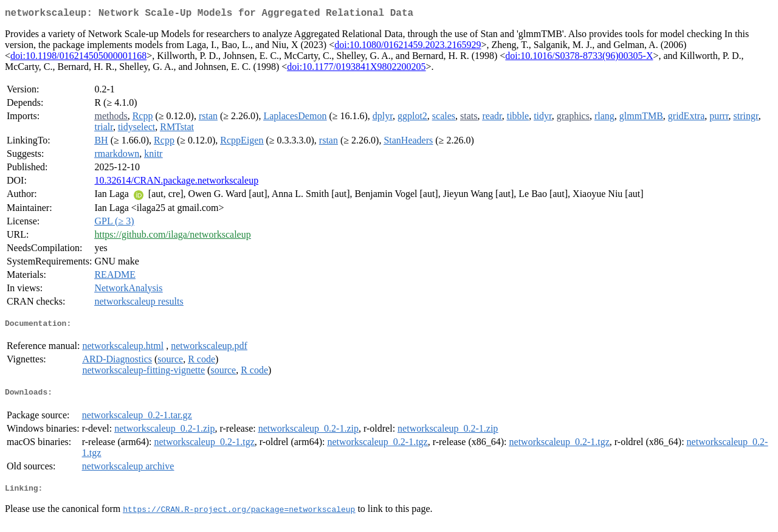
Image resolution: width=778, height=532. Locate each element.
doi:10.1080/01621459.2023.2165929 (408, 47)
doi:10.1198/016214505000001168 (78, 58)
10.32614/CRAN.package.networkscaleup (176, 183)
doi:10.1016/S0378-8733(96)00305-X (579, 58)
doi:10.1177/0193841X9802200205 (356, 69)
